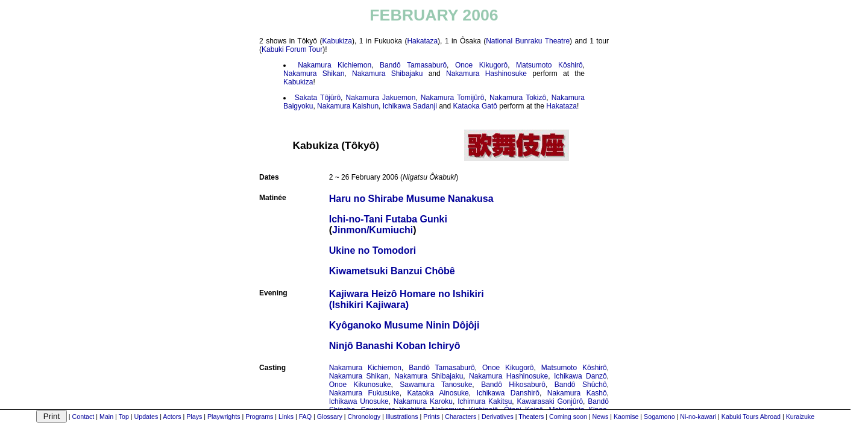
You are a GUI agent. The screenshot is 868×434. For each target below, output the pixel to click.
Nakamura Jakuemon (381, 98)
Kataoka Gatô (475, 106)
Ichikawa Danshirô (508, 393)
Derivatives (498, 417)
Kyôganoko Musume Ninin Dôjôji (404, 325)
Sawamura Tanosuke (436, 385)
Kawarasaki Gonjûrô (550, 401)
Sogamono (659, 417)
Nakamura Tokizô (518, 98)
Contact (83, 417)
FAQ (305, 417)
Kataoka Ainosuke (438, 393)
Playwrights (224, 417)
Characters (461, 417)
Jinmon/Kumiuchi (373, 230)
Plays (194, 417)
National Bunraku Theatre (528, 41)
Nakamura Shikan (314, 74)
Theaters (531, 417)
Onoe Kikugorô (481, 65)
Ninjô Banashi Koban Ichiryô (395, 346)
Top (124, 417)
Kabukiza (337, 41)
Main (106, 417)
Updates (146, 417)
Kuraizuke (800, 417)
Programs (259, 417)
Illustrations (402, 417)
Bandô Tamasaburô (413, 65)
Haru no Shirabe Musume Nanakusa (411, 199)
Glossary (330, 417)
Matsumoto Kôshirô (549, 65)
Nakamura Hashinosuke (486, 74)
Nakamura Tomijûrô (453, 98)
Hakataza (422, 41)
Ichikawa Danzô (580, 376)
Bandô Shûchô (581, 385)
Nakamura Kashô (577, 393)
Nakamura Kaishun (348, 106)
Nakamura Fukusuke (364, 393)
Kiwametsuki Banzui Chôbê (392, 271)
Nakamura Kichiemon (335, 65)
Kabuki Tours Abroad (751, 417)
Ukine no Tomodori (373, 250)
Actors (172, 417)
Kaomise (626, 417)
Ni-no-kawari (698, 417)
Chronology (364, 417)
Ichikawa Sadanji (410, 106)
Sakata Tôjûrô (318, 98)
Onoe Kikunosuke (360, 385)
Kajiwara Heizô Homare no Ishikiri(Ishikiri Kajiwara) (407, 299)
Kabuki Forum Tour (292, 49)
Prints (431, 417)
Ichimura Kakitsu (485, 401)
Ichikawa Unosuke (359, 401)
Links (286, 417)
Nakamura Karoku (423, 401)
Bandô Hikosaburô (513, 385)
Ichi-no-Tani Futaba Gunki (388, 219)
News (601, 417)
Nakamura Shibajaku (387, 74)
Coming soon (568, 417)
